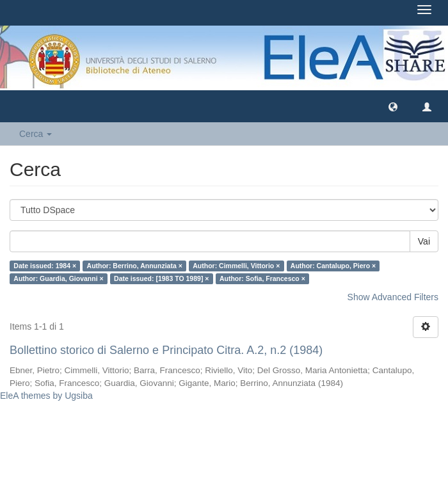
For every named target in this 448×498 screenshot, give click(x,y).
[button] (393, 106)
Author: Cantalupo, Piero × (333, 266)
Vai (424, 241)
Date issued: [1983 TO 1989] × (161, 278)
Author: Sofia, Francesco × (262, 278)
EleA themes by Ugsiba (46, 396)
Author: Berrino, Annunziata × (135, 266)
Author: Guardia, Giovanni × (58, 278)
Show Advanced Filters (393, 297)
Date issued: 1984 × (45, 266)
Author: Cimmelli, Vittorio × (236, 266)
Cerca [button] (36, 134)
